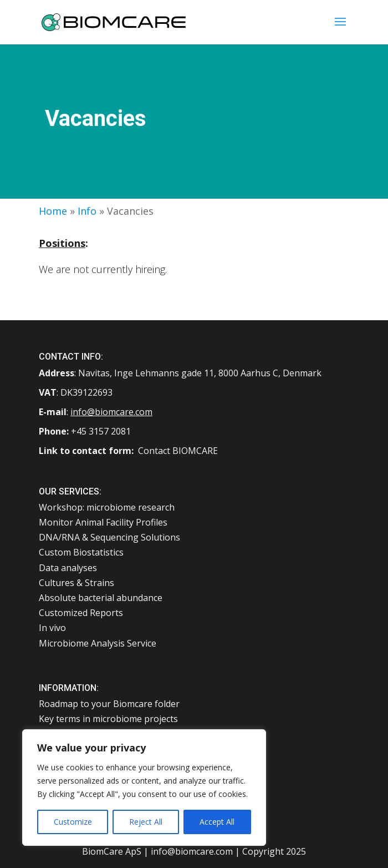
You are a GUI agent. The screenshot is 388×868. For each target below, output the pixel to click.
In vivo (52, 628)
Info (87, 211)
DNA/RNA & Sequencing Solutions (109, 537)
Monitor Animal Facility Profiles (103, 522)
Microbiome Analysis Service (98, 643)
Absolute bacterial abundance (101, 598)
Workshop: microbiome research (107, 507)
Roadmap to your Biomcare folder (109, 704)
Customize (73, 822)
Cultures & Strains (76, 583)
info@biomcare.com (111, 412)
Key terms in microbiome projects (108, 719)
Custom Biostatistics (81, 552)
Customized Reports (81, 613)
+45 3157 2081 (101, 431)
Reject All (146, 822)
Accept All (217, 822)
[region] (144, 788)
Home (53, 211)
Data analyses (68, 568)
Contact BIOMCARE (178, 451)
